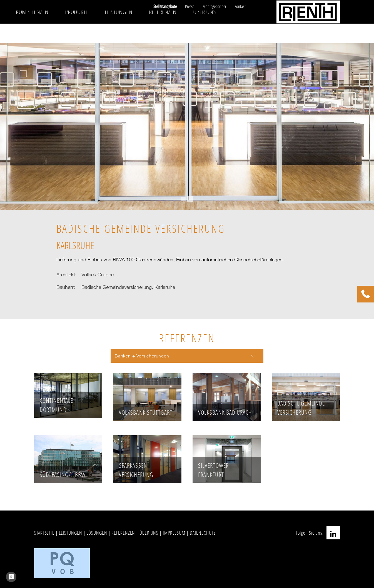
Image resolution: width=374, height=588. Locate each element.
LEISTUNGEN (71, 533)
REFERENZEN (123, 533)
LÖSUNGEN (97, 533)
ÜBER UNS (149, 533)
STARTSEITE (44, 533)
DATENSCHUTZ (203, 533)
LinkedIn (333, 533)
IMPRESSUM (174, 533)
